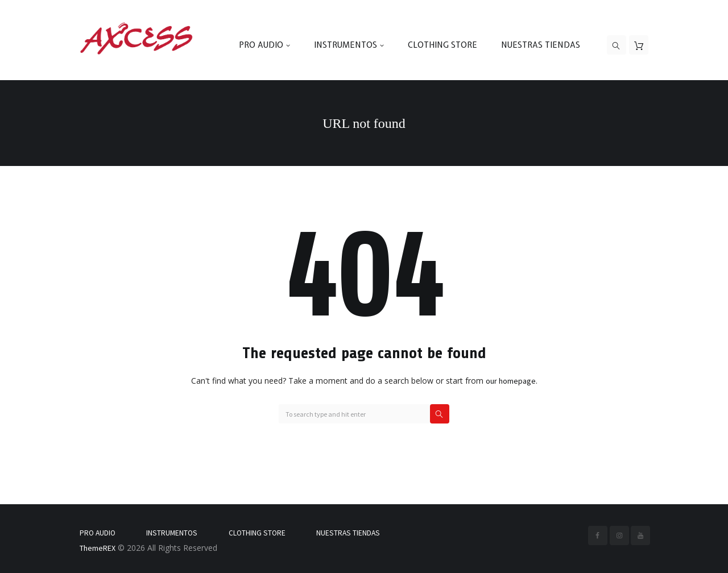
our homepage (511, 381)
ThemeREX (98, 548)
